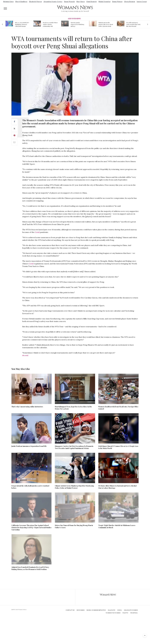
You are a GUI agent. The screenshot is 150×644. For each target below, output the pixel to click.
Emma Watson (117, 2)
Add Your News (74, 19)
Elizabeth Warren (35, 2)
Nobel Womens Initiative (96, 610)
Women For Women (113, 613)
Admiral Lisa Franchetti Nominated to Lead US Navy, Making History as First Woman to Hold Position (30, 568)
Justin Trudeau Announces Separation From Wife (29, 446)
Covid (37, 232)
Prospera (134, 613)
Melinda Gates (8, 2)
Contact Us (70, 610)
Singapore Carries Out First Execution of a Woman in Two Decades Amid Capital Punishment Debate (74, 447)
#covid (25, 355)
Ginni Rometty (92, 2)
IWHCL (120, 610)
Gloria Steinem (130, 2)
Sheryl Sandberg (21, 2)
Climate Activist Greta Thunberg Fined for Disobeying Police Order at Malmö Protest (74, 487)
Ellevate (112, 610)
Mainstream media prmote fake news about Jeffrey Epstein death (106, 24)
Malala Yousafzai (104, 2)
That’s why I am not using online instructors (27, 407)
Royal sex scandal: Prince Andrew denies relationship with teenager (50, 24)
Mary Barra (81, 2)
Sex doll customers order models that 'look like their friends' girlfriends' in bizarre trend (133, 24)
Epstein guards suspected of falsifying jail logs (77, 24)
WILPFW (125, 613)
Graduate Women (131, 610)
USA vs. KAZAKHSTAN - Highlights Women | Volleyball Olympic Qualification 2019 (22, 24)
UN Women (80, 610)
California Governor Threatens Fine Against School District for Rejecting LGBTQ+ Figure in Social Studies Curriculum (31, 528)
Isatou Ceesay (142, 2)
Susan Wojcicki (69, 2)
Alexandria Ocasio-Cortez (53, 2)
